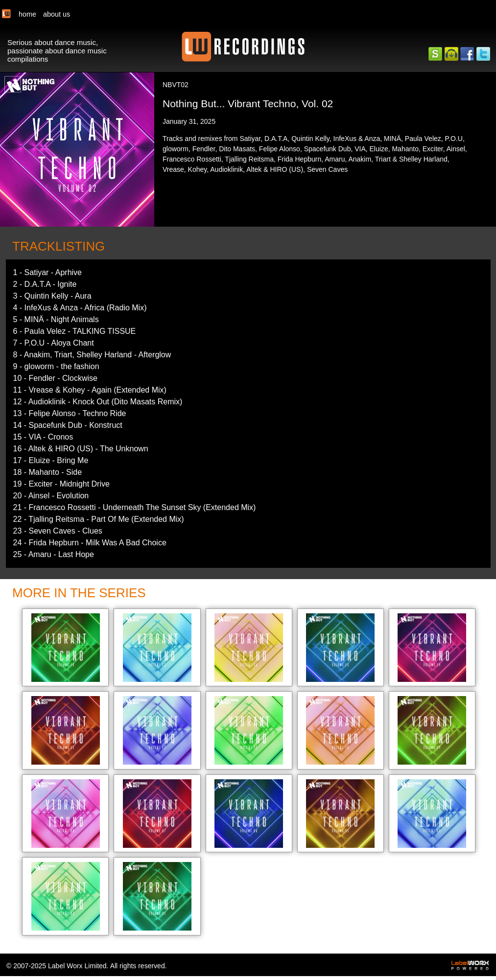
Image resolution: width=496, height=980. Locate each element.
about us (57, 14)
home (27, 14)
